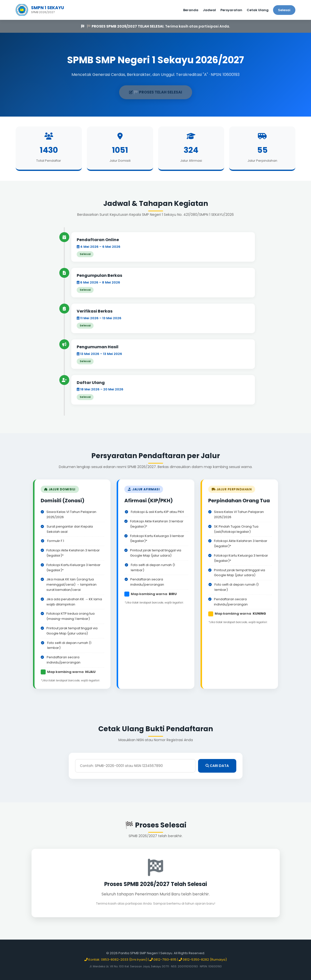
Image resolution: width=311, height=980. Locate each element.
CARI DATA (217, 766)
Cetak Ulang (258, 10)
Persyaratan (231, 10)
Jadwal (209, 10)
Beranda (191, 10)
